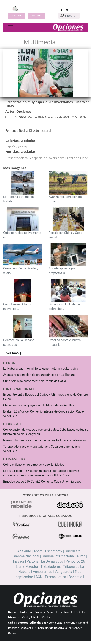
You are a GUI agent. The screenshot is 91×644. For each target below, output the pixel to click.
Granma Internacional (58, 556)
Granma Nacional (26, 556)
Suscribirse (16, 15)
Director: (15, 617)
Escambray (54, 551)
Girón (81, 556)
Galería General (16, 147)
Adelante (24, 551)
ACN (39, 577)
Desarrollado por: (21, 612)
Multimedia (37, 15)
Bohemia (75, 577)
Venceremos (43, 572)
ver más (14, 353)
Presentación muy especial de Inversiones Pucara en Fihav (47, 158)
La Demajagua (52, 561)
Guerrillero (73, 551)
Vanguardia (64, 572)
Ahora (38, 551)
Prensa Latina (56, 577)
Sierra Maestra (27, 567)
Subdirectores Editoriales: (27, 623)
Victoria (33, 561)
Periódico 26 (75, 561)
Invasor (19, 561)
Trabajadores (51, 567)
